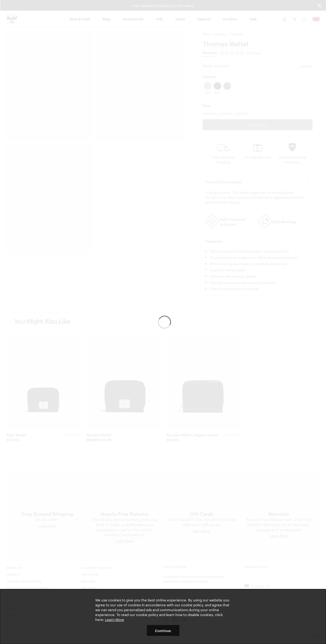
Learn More (115, 619)
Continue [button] (163, 630)
